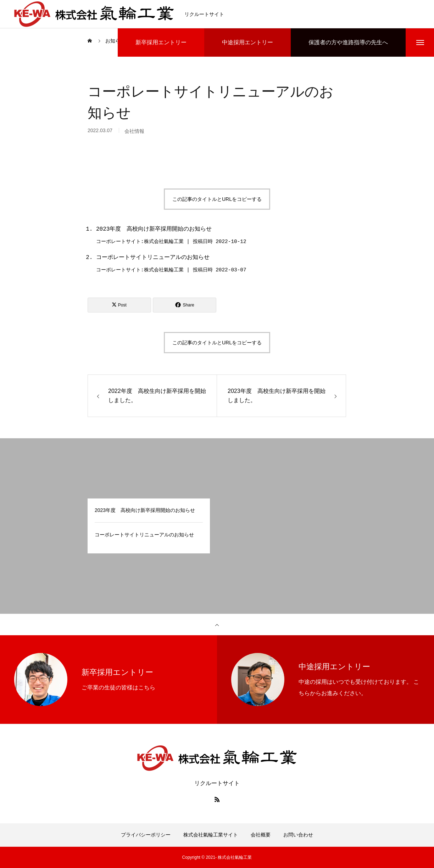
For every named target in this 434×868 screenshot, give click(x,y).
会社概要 (261, 835)
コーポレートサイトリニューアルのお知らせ (153, 258)
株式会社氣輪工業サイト (211, 835)
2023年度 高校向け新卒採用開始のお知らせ (154, 229)
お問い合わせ (298, 835)
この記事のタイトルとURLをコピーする (217, 199)
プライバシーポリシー (146, 835)
